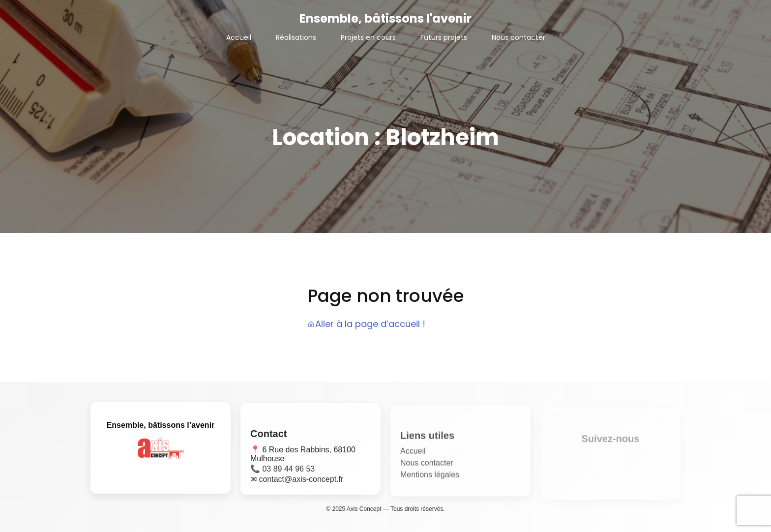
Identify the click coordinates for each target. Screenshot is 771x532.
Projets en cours (368, 37)
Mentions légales (430, 480)
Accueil (239, 37)
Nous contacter (519, 37)
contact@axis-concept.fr (301, 483)
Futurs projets (444, 37)
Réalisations (296, 37)
